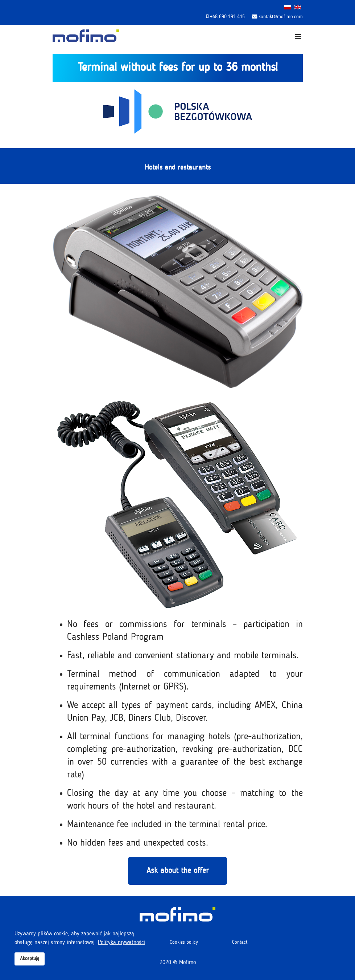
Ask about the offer (177, 871)
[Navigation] (298, 37)
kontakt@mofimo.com (281, 17)
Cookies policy (184, 942)
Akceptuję (30, 959)
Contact (240, 942)
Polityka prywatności (121, 943)
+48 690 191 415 (227, 17)
